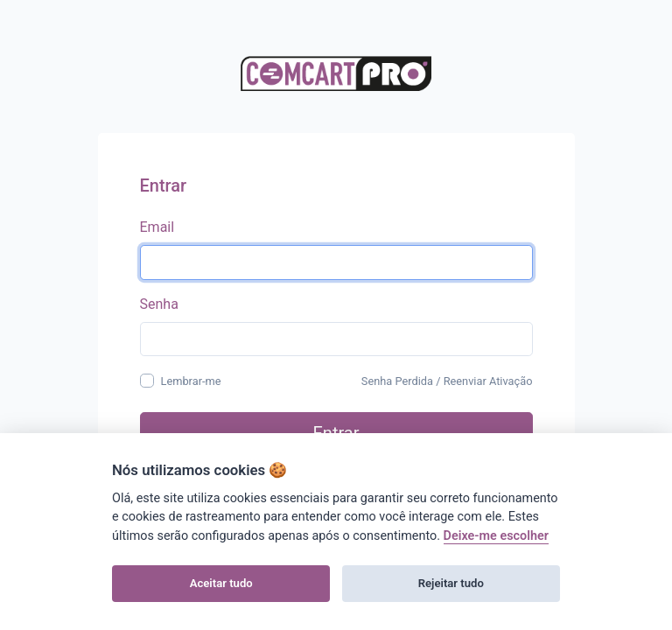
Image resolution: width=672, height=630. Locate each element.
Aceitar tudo (221, 583)
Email (157, 227)
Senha (159, 304)
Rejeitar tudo (451, 583)
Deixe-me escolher (496, 536)
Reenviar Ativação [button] (488, 381)
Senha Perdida (397, 381)
